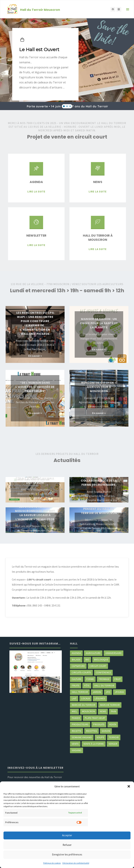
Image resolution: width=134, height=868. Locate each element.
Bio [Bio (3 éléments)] (87, 660)
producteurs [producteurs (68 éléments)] (80, 724)
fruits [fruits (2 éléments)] (76, 686)
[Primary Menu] (128, 9)
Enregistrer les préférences (67, 854)
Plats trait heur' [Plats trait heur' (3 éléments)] (95, 718)
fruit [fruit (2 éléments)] (118, 679)
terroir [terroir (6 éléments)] (114, 737)
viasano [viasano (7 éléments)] (77, 750)
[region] (67, 64)
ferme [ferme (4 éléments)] (90, 679)
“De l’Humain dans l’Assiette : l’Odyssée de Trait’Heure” (35, 387)
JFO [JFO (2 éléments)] (108, 692)
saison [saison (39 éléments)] (106, 731)
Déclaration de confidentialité (76, 863)
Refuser (67, 845)
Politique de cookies (52, 863)
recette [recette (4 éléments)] (77, 731)
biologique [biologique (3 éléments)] (101, 660)
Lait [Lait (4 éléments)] (74, 698)
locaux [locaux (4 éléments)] (85, 698)
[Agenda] (36, 170)
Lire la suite (36, 191)
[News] (98, 170)
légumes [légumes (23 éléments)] (100, 698)
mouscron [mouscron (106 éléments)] (88, 711)
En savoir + (35, 356)
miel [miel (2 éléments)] (74, 711)
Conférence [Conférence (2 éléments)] (103, 672)
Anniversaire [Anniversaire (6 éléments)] (113, 653)
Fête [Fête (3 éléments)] (87, 686)
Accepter (67, 835)
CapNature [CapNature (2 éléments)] (78, 666)
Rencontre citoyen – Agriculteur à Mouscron (99, 387)
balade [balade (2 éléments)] (76, 660)
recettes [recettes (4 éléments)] (92, 731)
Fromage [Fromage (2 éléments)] (104, 679)
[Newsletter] (36, 224)
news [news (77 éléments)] (103, 711)
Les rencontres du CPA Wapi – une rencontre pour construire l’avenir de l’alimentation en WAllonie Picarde (35, 323)
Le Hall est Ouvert (39, 50)
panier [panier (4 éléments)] (76, 718)
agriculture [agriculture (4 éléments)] (93, 653)
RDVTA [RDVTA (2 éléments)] (113, 724)
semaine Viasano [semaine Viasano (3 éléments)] (82, 737)
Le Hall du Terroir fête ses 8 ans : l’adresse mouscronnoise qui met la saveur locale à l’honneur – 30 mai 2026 (35, 511)
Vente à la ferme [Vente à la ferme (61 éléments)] (94, 744)
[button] (129, 786)
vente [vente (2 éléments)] (75, 744)
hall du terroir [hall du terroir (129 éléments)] (104, 686)
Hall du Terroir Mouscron (40, 10)
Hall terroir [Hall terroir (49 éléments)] (80, 692)
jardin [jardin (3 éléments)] (97, 692)
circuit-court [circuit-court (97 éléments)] (98, 666)
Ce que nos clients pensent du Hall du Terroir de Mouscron (99, 509)
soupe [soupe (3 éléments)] (100, 737)
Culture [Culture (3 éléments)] (77, 679)
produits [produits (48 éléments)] (99, 724)
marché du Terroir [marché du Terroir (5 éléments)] (83, 705)
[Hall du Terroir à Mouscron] (98, 224)
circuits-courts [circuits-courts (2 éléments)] (81, 672)
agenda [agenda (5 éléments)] (76, 653)
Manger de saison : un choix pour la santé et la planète (99, 323)
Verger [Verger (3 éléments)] (113, 744)
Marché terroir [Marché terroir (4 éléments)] (110, 705)
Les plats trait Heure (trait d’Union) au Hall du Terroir (35, 478)
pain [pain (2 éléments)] (113, 711)
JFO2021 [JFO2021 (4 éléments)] (119, 692)
